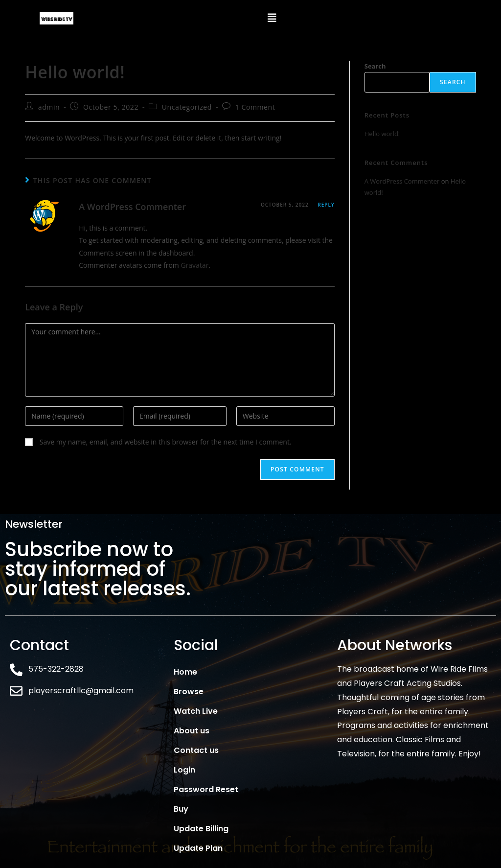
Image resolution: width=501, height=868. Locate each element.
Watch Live (196, 711)
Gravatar (194, 265)
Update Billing (201, 829)
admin (49, 107)
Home (185, 672)
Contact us (196, 750)
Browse (189, 692)
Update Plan (198, 848)
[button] (272, 18)
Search (375, 66)
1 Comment (255, 107)
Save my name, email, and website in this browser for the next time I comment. (166, 442)
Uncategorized (187, 107)
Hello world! (382, 134)
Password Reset (206, 789)
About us (192, 731)
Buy (181, 809)
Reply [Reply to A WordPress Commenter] (326, 205)
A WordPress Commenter (132, 207)
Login (184, 770)
